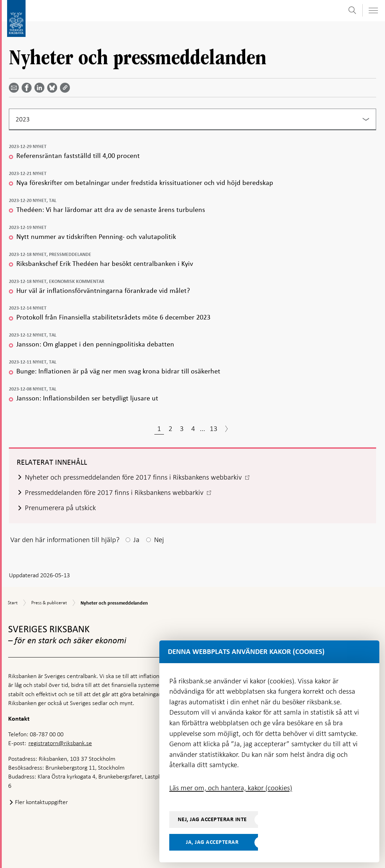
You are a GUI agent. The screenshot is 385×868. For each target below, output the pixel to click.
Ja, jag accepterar (212, 842)
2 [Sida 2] (170, 428)
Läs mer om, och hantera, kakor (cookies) (231, 788)
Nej (159, 540)
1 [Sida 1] (159, 428)
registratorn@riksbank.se (60, 743)
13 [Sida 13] (214, 428)
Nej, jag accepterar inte (212, 819)
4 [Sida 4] (193, 428)
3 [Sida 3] (182, 428)
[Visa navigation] (373, 10)
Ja (136, 540)
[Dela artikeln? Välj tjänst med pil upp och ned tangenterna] (41, 88)
